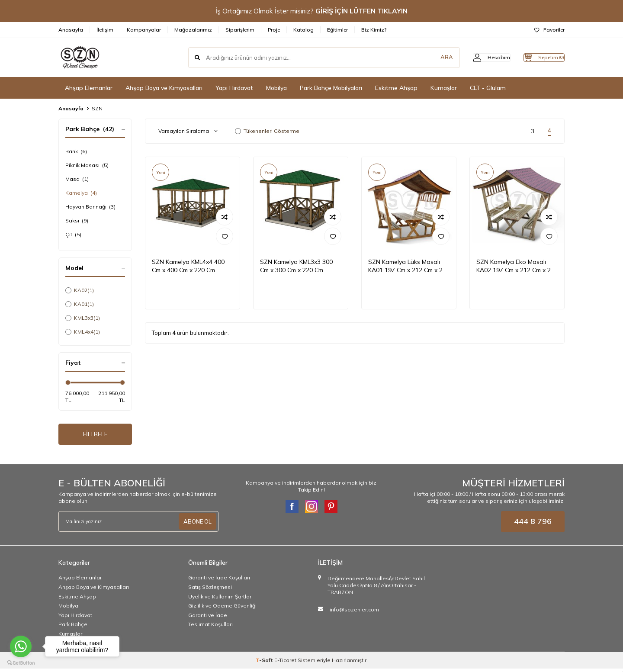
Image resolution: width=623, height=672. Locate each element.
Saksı (77, 221)
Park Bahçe (73, 628)
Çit (73, 235)
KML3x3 (83, 318)
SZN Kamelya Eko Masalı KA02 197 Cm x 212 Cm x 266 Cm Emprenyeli (517, 266)
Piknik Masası (87, 165)
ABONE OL (196, 525)
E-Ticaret (285, 664)
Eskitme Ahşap (396, 88)
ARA (429, 58)
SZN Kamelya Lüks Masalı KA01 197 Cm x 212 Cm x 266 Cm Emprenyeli (409, 266)
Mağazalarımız (193, 30)
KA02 (80, 290)
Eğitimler (337, 30)
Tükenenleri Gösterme (267, 131)
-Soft (265, 664)
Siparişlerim (240, 30)
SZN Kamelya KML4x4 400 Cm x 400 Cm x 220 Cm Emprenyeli (188, 266)
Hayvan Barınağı (90, 207)
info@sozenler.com (354, 613)
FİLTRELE (95, 436)
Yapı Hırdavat (234, 88)
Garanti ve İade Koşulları (219, 581)
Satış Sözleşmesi (210, 590)
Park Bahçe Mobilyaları (331, 88)
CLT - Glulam (488, 88)
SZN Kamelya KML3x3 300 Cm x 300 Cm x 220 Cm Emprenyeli (296, 266)
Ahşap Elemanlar (89, 88)
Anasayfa (71, 30)
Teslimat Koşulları (210, 628)
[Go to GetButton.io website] (21, 663)
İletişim (105, 30)
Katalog (303, 30)
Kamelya (81, 193)
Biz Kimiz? (374, 30)
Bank (76, 151)
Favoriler (549, 30)
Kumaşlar (444, 88)
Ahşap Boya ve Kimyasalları (164, 88)
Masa (77, 179)
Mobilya (276, 88)
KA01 (80, 304)
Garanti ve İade (208, 619)
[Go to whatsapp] (21, 646)
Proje (274, 30)
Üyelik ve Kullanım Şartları (220, 600)
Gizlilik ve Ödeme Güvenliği (222, 609)
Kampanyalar (144, 30)
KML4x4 (83, 332)
